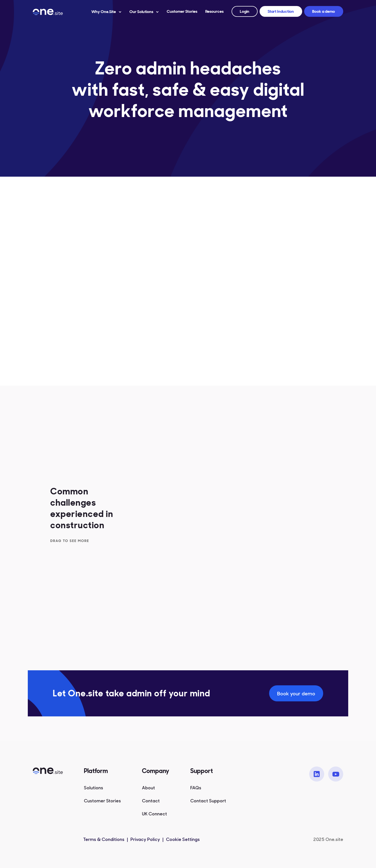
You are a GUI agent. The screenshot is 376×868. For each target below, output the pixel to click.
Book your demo (296, 693)
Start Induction (281, 11)
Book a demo (324, 11)
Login (245, 11)
